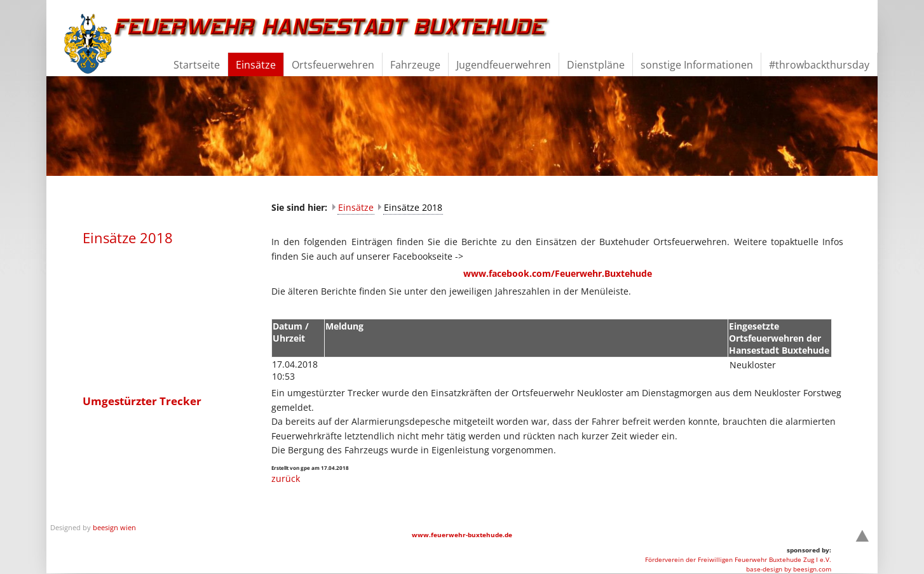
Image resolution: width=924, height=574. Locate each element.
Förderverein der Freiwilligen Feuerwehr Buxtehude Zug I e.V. (738, 559)
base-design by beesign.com (789, 569)
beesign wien (114, 527)
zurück (286, 478)
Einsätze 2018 (413, 207)
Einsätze (356, 207)
